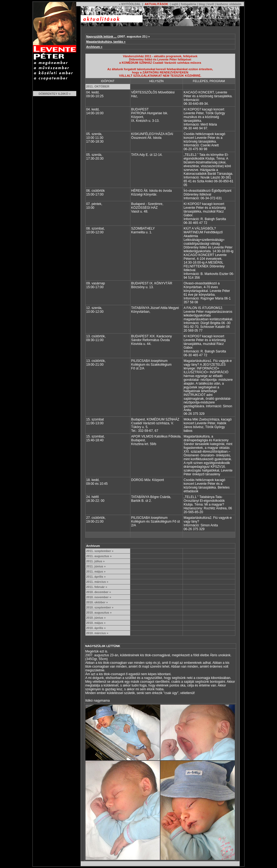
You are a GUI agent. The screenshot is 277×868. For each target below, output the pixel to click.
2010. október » (97, 602)
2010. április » (96, 628)
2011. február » (97, 587)
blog (202, 4)
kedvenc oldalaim (229, 4)
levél (211, 4)
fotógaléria (189, 4)
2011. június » (96, 566)
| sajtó (174, 4)
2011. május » (96, 571)
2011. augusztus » (99, 556)
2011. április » (96, 577)
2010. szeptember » (100, 607)
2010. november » (99, 597)
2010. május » (96, 623)
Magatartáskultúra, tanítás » (106, 42)
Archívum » (94, 47)
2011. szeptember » (100, 551)
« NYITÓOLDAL (130, 4)
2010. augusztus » (99, 613)
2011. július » (95, 561)
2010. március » (97, 633)
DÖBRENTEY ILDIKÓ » (55, 94)
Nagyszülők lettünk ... (101, 36)
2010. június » (96, 618)
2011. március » (97, 582)
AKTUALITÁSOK (156, 4)
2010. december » (99, 592)
